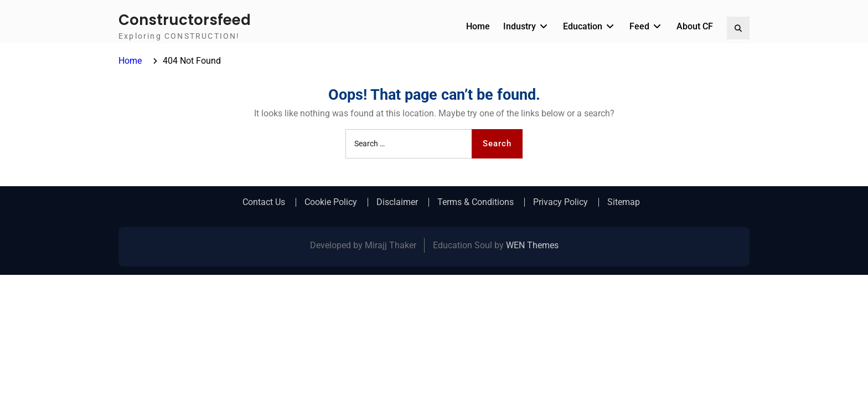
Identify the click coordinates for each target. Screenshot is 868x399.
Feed (639, 26)
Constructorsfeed (185, 20)
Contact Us (264, 202)
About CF (695, 26)
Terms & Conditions (476, 202)
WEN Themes (532, 245)
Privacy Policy (560, 202)
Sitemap (624, 202)
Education (583, 26)
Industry (520, 26)
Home (478, 26)
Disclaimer (397, 202)
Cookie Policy (331, 202)
